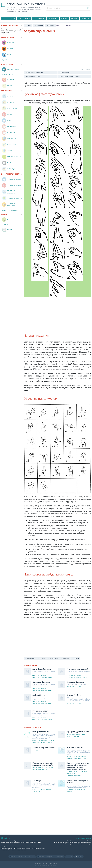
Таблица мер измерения (44, 747)
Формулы (51, 741)
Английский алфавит (42, 669)
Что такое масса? (75, 747)
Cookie (69, 857)
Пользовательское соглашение (22, 857)
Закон (40, 791)
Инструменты (24, 19)
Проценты (76, 736)
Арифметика (71, 734)
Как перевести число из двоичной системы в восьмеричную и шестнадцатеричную (78, 766)
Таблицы (35, 750)
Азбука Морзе (39, 695)
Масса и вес (71, 756)
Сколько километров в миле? (77, 781)
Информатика (72, 774)
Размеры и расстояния (75, 790)
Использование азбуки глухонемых (70, 76)
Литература (50, 25)
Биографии (53, 19)
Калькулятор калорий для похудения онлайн (43, 764)
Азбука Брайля (74, 695)
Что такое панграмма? (77, 669)
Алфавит (44, 677)
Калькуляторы (9, 19)
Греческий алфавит (76, 682)
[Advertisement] (57, 52)
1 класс (44, 675)
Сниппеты (85, 19)
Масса (78, 756)
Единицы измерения (80, 758)
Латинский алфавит (42, 682)
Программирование (74, 776)
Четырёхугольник (41, 732)
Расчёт (69, 736)
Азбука (50, 677)
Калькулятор (81, 734)
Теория (43, 743)
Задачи (74, 19)
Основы (70, 772)
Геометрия (36, 743)
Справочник (39, 19)
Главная (28, 25)
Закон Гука (37, 780)
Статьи (64, 19)
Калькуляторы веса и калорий (43, 768)
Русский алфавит (40, 711)
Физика (84, 756)
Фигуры (35, 741)
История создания (64, 72)
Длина (85, 790)
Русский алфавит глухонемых (34, 72)
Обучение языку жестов (33, 76)
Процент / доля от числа (78, 732)
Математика (43, 741)
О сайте (79, 857)
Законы (35, 789)
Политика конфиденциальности (51, 857)
